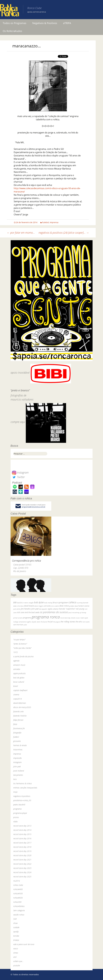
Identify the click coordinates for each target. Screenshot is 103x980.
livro (15, 779)
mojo (15, 792)
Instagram (20, 473)
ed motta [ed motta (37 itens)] (47, 606)
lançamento (18, 775)
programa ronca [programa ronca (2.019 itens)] (46, 617)
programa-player (20, 813)
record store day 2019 (22, 851)
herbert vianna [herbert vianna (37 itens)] (84, 606)
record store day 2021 (22, 860)
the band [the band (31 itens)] (44, 622)
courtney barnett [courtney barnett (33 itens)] (82, 603)
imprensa (54, 222)
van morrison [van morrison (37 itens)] (18, 625)
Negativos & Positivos (45, 23)
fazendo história (20, 716)
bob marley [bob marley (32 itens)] (48, 603)
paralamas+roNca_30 (22, 800)
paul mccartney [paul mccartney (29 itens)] (74, 612)
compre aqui (18, 422)
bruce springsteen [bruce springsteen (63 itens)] (60, 602)
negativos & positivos (22, 796)
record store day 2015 (22, 834)
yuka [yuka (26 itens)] (25, 625)
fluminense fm (19, 728)
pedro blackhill (19, 805)
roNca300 (17, 902)
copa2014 (18, 699)
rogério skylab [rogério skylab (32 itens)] (31, 622)
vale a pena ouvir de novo (24, 944)
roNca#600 (18, 898)
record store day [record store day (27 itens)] (65, 618)
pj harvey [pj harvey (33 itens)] (83, 612)
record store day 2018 (22, 847)
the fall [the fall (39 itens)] (50, 622)
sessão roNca (19, 915)
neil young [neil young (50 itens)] (80, 609)
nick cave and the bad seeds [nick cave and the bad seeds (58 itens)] (28, 612)
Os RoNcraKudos (12, 31)
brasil (16, 686)
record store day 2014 (22, 830)
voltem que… (18, 961)
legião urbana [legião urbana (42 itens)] (53, 609)
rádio (15, 822)
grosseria (17, 741)
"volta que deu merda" (22, 648)
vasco (16, 949)
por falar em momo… (21, 233)
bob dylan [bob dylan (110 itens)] (39, 602)
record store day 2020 (22, 855)
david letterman (20, 703)
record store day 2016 (22, 838)
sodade (16, 927)
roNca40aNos (19, 906)
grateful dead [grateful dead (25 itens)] (74, 606)
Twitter (18, 477)
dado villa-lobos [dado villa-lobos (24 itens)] (18, 606)
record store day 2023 (22, 868)
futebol (45, 222)
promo (16, 817)
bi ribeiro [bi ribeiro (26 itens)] (25, 603)
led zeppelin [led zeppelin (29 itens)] (43, 609)
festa (15, 724)
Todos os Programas (15, 23)
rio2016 (17, 881)
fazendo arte (18, 711)
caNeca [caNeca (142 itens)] (72, 602)
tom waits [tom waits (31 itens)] (86, 622)
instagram (17, 762)
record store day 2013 (22, 826)
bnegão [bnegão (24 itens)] (31, 603)
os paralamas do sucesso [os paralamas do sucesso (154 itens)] (54, 612)
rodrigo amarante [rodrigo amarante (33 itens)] (20, 622)
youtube (17, 965)
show (15, 923)
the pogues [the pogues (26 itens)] (57, 622)
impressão (18, 758)
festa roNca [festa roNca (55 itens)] (64, 606)
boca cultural (19, 682)
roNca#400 (18, 889)
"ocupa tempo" (19, 640)
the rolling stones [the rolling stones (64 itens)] (68, 622)
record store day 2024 (22, 872)
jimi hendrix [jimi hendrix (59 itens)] (26, 609)
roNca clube (18, 885)
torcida (16, 936)
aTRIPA (67, 23)
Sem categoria (19, 910)
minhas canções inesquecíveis (25, 788)
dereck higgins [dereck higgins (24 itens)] (39, 606)
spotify (16, 932)
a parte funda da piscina (23, 656)
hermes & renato (20, 745)
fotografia (17, 733)
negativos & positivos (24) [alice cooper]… (64, 233)
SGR (15, 919)
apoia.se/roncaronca (37, 12)
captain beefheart (20, 690)
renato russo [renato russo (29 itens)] (75, 618)
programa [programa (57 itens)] (27, 618)
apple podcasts (19, 673)
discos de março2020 (22, 707)
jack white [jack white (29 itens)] (17, 609)
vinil (15, 957)
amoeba (17, 669)
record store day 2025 (22, 877)
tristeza (16, 940)
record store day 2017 (22, 843)
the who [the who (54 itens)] (79, 622)
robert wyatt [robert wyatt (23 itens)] (84, 618)
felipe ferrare (18, 720)
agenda (16, 661)
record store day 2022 (22, 864)
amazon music (19, 665)
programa (17, 809)
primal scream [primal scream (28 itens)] (18, 618)
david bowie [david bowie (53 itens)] (29, 606)
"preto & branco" (20, 644)
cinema (16, 695)
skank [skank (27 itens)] (38, 622)
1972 (15, 652)
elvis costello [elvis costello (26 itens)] (55, 606)
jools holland (19, 771)
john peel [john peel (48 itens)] (35, 609)
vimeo (16, 953)
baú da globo (19, 678)
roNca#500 (18, 893)
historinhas (18, 750)
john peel (17, 767)
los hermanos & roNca (22, 783)
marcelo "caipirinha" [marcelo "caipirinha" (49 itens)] (67, 609)
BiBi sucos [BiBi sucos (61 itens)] (18, 602)
